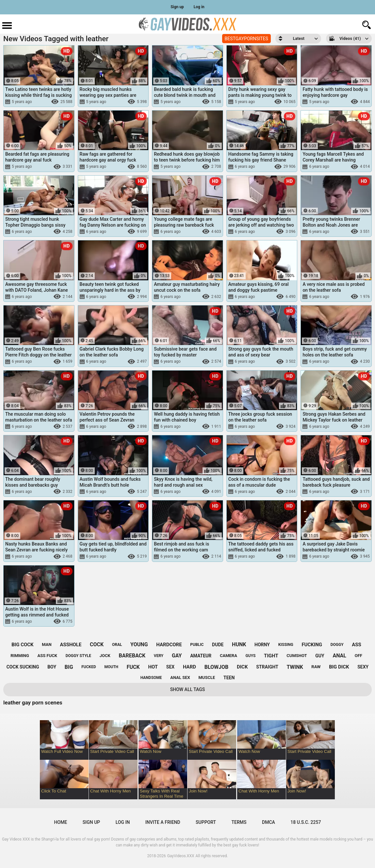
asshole (71, 645)
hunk (239, 644)
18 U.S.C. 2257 (306, 822)
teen (229, 678)
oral (117, 645)
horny (262, 645)
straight (267, 667)
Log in (199, 7)
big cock (22, 645)
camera (228, 656)
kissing (286, 645)
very (159, 656)
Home (61, 822)
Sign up (177, 7)
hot (153, 667)
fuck (133, 667)
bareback (132, 656)
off (359, 656)
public (197, 645)
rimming (20, 656)
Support (206, 822)
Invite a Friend (163, 822)
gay (177, 656)
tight (271, 656)
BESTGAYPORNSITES (246, 39)
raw (316, 667)
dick (242, 667)
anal (339, 656)
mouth (111, 667)
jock (105, 656)
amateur (201, 656)
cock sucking (23, 667)
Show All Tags (188, 689)
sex (170, 667)
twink (295, 667)
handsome (151, 678)
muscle (207, 677)
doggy (337, 645)
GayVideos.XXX (181, 856)
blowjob (217, 667)
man (47, 644)
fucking (312, 645)
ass (357, 645)
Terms (239, 822)
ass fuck (47, 656)
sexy (363, 667)
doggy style (78, 656)
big (69, 667)
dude (218, 645)
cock (97, 644)
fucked (89, 667)
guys (251, 656)
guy (320, 656)
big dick (339, 667)
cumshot (297, 656)
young (139, 644)
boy (52, 667)
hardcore (169, 645)
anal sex (180, 677)
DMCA (269, 822)
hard (189, 667)
